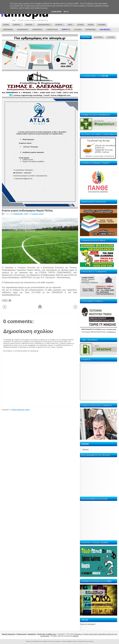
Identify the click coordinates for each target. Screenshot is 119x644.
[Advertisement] (99, 56)
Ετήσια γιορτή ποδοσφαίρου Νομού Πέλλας (27, 210)
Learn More (56, 12)
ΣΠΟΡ (26, 214)
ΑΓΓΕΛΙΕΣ (111, 37)
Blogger (76, 636)
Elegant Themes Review (86, 641)
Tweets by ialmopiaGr (88, 624)
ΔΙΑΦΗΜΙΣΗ (98, 37)
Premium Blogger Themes (69, 641)
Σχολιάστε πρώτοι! (38, 214)
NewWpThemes (37, 641)
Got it (66, 12)
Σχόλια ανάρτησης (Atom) (21, 410)
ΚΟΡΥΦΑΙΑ (86, 37)
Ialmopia (85, 450)
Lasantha (57, 641)
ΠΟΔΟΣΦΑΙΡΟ (18, 214)
